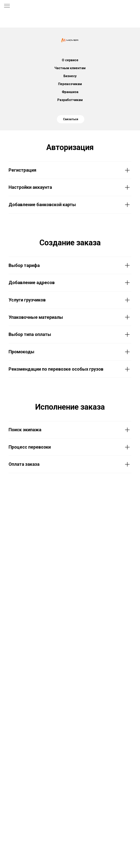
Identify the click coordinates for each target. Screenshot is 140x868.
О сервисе (70, 60)
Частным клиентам (70, 68)
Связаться (71, 119)
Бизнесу (70, 76)
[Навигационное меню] (7, 6)
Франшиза (70, 92)
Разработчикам (70, 100)
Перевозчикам (70, 84)
